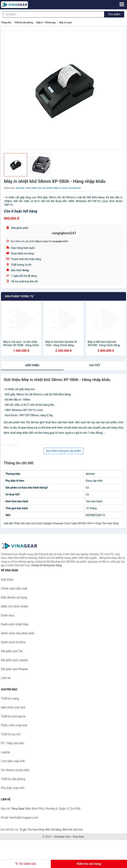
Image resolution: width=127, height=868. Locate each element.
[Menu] (122, 4)
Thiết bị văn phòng (24, 23)
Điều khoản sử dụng (14, 597)
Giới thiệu (32, 365)
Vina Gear (78, 837)
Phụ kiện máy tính (13, 788)
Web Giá (67, 830)
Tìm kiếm (114, 14)
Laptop (6, 752)
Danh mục (8, 615)
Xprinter (20, 188)
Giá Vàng (56, 830)
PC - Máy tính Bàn (13, 743)
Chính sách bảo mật (14, 589)
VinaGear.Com (62, 837)
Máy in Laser (65, 23)
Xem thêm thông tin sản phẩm (63, 451)
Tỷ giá (23, 830)
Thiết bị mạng (10, 698)
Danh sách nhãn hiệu (15, 624)
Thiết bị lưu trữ (11, 734)
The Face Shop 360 (38, 830)
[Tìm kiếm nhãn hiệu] (54, 14)
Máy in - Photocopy (46, 23)
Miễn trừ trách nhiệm (15, 606)
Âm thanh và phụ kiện (15, 770)
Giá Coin (78, 830)
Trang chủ (6, 23)
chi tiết (95, 365)
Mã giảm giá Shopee (14, 669)
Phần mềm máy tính (14, 725)
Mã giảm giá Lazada (14, 660)
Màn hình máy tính (13, 707)
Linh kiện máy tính (13, 761)
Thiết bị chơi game (13, 716)
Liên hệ (6, 678)
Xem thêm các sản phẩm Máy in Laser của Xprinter (54, 188)
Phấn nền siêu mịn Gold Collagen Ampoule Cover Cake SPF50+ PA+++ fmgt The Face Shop (66, 523)
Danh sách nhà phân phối (18, 633)
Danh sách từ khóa (13, 642)
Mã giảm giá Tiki (12, 651)
